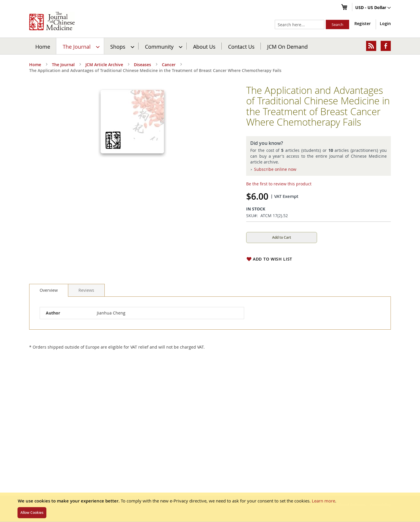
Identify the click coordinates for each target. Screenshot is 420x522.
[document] (210, 507)
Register (363, 23)
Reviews (86, 290)
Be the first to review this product (279, 184)
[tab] (49, 290)
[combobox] (300, 24)
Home (43, 46)
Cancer (169, 65)
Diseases (142, 65)
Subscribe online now (275, 169)
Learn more (323, 501)
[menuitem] (80, 46)
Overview (49, 290)
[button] (373, 8)
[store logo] (52, 21)
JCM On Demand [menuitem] (287, 46)
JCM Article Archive (104, 65)
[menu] (210, 46)
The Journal (63, 65)
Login (385, 23)
